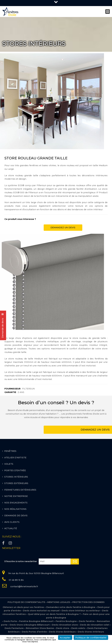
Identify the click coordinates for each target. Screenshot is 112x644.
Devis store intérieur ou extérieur (81, 611)
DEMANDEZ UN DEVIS (63, 228)
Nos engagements (16, 503)
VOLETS (9, 464)
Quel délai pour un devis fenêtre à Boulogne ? (54, 614)
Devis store (63, 628)
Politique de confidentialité (91, 638)
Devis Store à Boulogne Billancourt (30, 625)
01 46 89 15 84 (16, 580)
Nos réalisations (15, 509)
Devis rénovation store (65, 625)
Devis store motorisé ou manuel (42, 611)
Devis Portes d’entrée (34, 632)
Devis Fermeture (14, 628)
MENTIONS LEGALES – (60, 602)
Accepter (65, 638)
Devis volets (78, 628)
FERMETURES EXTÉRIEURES (20, 490)
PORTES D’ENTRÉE (15, 470)
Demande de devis (16, 516)
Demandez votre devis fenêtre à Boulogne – (72, 607)
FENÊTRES (10, 451)
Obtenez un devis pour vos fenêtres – (24, 607)
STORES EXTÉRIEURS (16, 483)
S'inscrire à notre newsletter (21, 561)
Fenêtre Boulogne (66, 621)
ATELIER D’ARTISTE (15, 458)
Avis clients (12, 522)
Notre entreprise (16, 496)
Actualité (11, 528)
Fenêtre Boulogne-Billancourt (36, 621)
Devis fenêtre (87, 621)
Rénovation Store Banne (40, 628)
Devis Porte (10, 621)
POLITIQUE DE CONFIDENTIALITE (27, 602)
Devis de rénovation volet (95, 625)
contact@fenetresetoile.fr (24, 586)
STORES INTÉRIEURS (16, 477)
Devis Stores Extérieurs (62, 632)
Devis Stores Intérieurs (91, 632)
